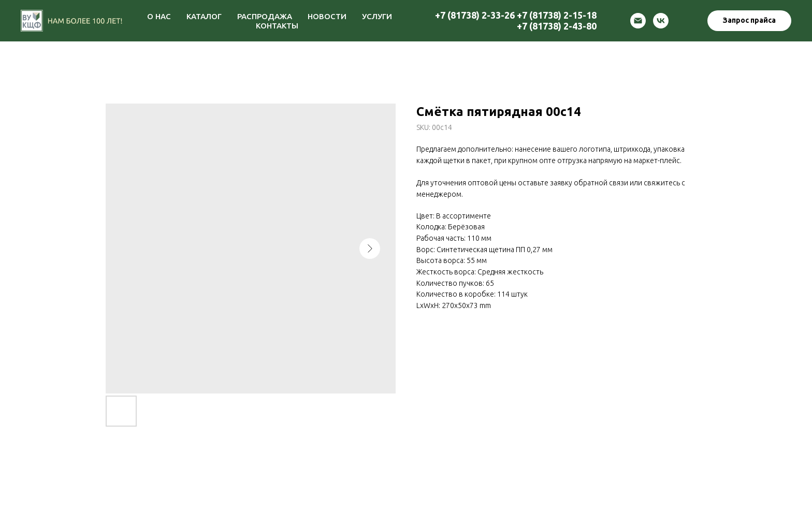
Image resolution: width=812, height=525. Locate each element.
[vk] (661, 21)
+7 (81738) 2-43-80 (557, 26)
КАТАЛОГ (204, 16)
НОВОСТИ (327, 16)
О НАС (159, 16)
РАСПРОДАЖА (265, 16)
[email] (638, 21)
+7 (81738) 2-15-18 (557, 15)
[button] (749, 21)
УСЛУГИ (377, 16)
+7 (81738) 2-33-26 (475, 15)
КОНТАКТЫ (277, 26)
